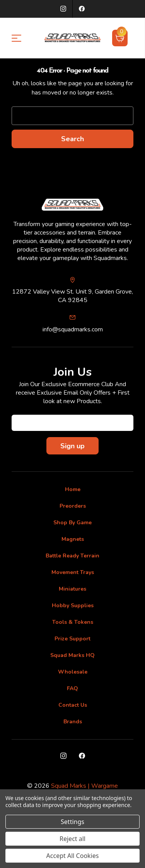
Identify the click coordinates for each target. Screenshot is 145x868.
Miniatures (72, 589)
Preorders (73, 506)
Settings (72, 822)
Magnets (73, 539)
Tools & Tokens (73, 622)
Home (73, 489)
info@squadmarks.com (73, 329)
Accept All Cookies (73, 856)
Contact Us (73, 705)
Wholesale (73, 672)
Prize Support (72, 639)
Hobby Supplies (73, 605)
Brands (73, 722)
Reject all (72, 839)
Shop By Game (72, 523)
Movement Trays (73, 572)
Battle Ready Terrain (72, 556)
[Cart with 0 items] (120, 38)
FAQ (72, 688)
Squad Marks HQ (72, 655)
